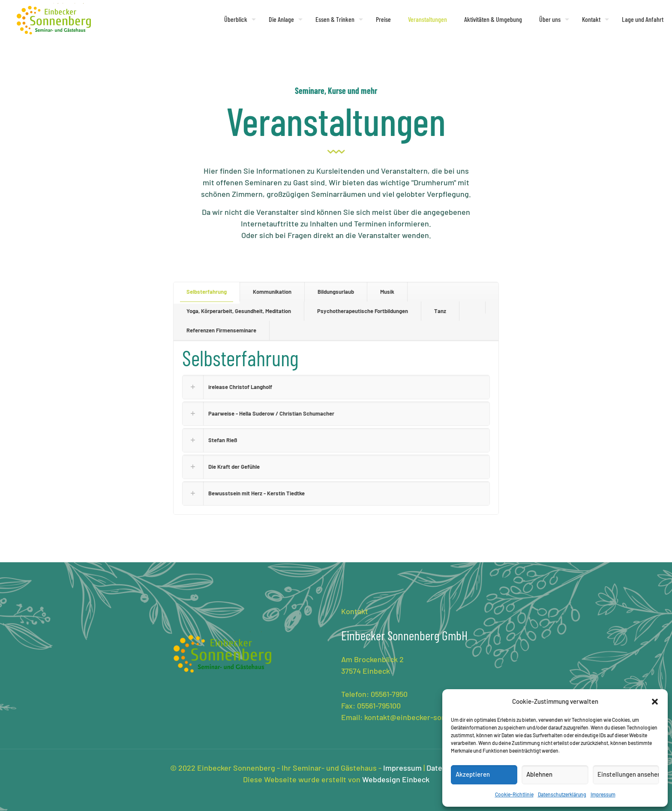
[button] (655, 702)
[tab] (207, 292)
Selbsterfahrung (207, 292)
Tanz (440, 311)
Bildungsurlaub (336, 292)
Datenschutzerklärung (562, 794)
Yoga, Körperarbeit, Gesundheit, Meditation (239, 311)
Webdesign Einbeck (396, 779)
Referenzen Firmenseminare (221, 330)
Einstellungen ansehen (628, 774)
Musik (387, 292)
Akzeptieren (473, 774)
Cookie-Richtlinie (514, 794)
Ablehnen (539, 774)
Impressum (603, 794)
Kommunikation (272, 292)
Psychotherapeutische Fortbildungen (363, 311)
